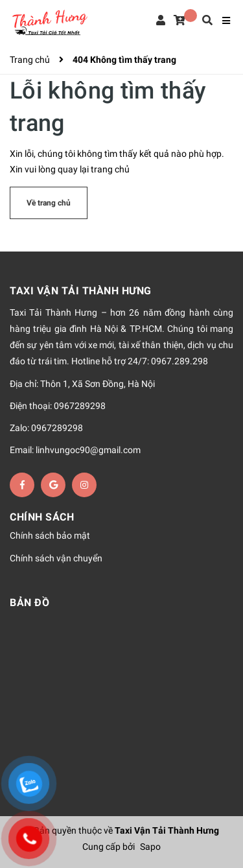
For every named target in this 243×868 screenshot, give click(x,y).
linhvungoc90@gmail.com (88, 450)
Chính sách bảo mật (50, 536)
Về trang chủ (49, 203)
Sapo (150, 847)
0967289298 (80, 406)
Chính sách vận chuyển (56, 558)
